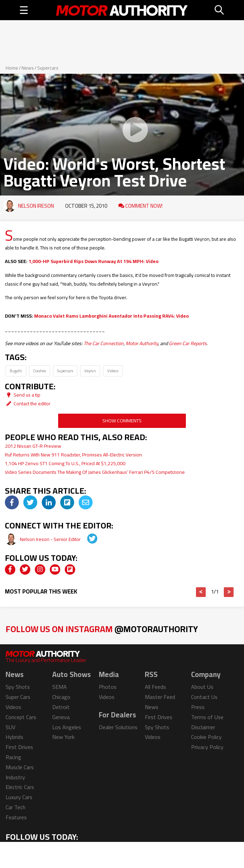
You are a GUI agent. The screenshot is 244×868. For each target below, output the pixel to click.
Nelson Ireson (36, 206)
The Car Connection (104, 343)
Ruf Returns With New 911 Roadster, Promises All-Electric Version (73, 455)
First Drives (19, 747)
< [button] (201, 592)
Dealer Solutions (118, 727)
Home (12, 68)
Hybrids (14, 737)
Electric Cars (20, 787)
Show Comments (122, 421)
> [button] (229, 592)
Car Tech (15, 807)
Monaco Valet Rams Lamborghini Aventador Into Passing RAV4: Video (111, 316)
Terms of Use (207, 717)
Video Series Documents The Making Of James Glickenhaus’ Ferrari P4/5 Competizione (95, 472)
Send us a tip (23, 395)
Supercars (48, 68)
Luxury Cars (19, 797)
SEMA (60, 687)
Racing (13, 757)
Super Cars (18, 697)
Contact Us (204, 697)
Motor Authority (142, 343)
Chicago (61, 697)
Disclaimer (203, 727)
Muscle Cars (20, 767)
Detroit (61, 707)
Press (198, 707)
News (28, 68)
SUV (10, 727)
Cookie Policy (206, 737)
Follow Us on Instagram (102, 629)
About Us (202, 687)
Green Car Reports (188, 343)
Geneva (61, 717)
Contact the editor (28, 404)
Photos (108, 687)
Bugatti (16, 371)
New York (63, 737)
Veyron (90, 371)
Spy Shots (18, 687)
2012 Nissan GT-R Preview (33, 446)
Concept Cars (21, 717)
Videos (113, 371)
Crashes (40, 371)
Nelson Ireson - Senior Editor (51, 539)
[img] (12, 502)
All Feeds (155, 687)
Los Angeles (67, 727)
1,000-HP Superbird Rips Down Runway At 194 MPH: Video (93, 261)
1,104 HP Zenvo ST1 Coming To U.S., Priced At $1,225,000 (65, 463)
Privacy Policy (207, 747)
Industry (15, 777)
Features (16, 817)
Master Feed (160, 697)
